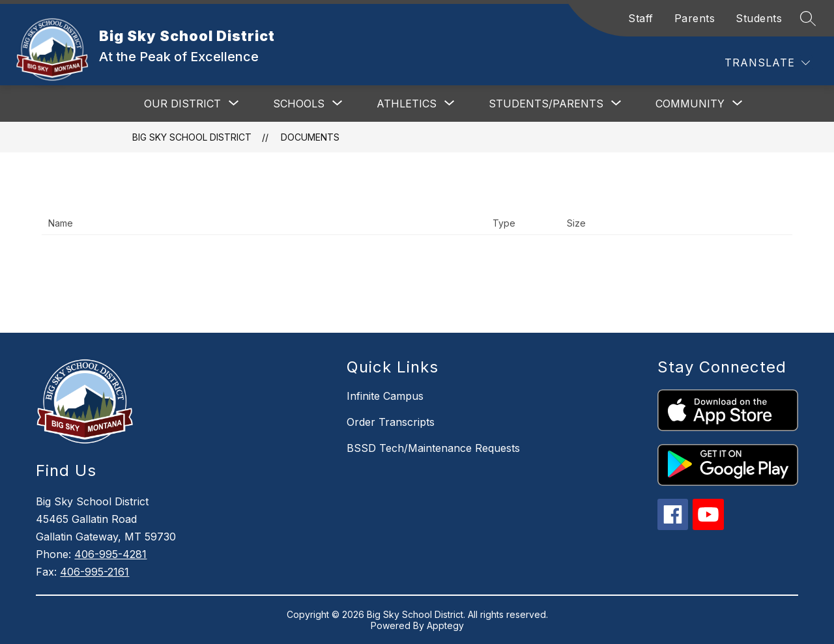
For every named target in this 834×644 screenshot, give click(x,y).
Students (759, 18)
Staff (641, 18)
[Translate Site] (767, 63)
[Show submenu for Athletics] (407, 104)
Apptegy (445, 625)
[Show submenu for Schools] (299, 104)
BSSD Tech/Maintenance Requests (433, 448)
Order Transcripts (391, 422)
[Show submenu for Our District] (182, 104)
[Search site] (808, 18)
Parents (695, 18)
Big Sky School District (192, 137)
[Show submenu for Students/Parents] (546, 104)
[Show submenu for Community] (690, 104)
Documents (310, 137)
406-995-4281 (110, 554)
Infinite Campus (385, 396)
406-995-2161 (94, 572)
